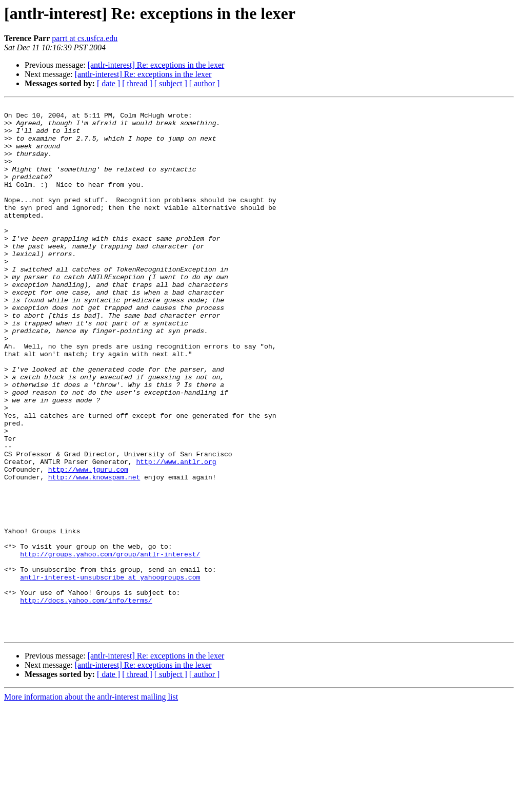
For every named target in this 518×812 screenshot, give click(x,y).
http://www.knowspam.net (94, 552)
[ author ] (205, 83)
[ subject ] (171, 83)
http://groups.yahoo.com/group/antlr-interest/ (110, 645)
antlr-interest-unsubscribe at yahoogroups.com (110, 672)
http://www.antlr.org (176, 534)
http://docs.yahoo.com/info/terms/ (86, 700)
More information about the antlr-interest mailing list (91, 803)
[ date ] (108, 83)
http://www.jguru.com (88, 543)
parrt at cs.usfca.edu (85, 38)
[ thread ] (137, 83)
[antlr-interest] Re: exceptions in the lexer (156, 65)
